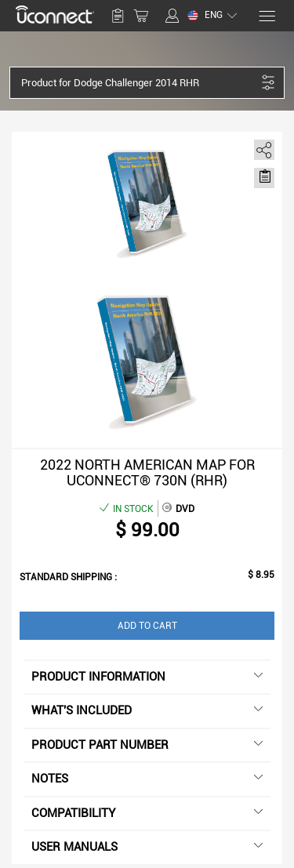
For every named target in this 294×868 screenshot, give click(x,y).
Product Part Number (147, 745)
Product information (147, 677)
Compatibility (147, 813)
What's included (147, 710)
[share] (261, 147)
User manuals (147, 847)
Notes (147, 779)
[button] (139, 83)
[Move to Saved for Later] (264, 176)
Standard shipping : (68, 577)
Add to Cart (147, 626)
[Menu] (266, 16)
